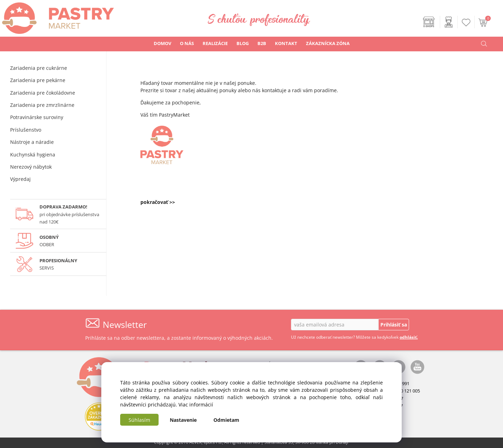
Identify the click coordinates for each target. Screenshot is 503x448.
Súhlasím (139, 420)
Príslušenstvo (26, 130)
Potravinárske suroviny (37, 117)
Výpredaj (20, 179)
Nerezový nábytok (31, 167)
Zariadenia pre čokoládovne (43, 93)
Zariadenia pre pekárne (38, 80)
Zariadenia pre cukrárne (39, 68)
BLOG (243, 43)
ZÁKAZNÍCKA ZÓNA (328, 43)
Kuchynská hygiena (33, 155)
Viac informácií (196, 405)
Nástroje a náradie (32, 142)
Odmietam (226, 420)
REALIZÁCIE (215, 43)
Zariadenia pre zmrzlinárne (42, 105)
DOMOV (162, 43)
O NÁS (187, 43)
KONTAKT (286, 43)
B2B (262, 43)
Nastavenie (183, 420)
